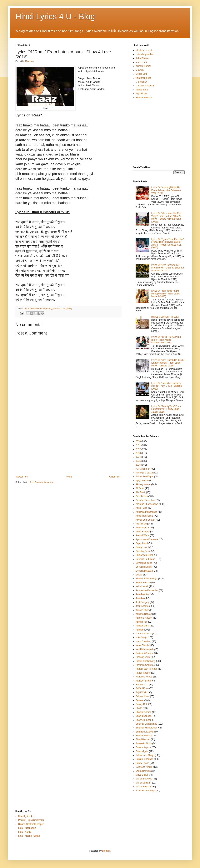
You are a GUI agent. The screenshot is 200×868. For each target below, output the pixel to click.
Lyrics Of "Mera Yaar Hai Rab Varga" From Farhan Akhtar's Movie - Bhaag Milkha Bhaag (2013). (166, 217)
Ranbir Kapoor (143, 673)
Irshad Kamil (142, 586)
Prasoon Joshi (143, 657)
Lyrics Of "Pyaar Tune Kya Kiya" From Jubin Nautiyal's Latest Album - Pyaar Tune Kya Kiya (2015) (168, 243)
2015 (138, 461)
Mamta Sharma (143, 634)
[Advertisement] (68, 447)
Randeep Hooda (144, 677)
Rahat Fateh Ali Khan (146, 669)
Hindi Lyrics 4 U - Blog (55, 16)
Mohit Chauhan (143, 641)
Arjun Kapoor (142, 528)
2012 (138, 449)
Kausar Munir (142, 626)
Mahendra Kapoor (145, 86)
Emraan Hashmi (144, 567)
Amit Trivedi (142, 496)
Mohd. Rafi (141, 62)
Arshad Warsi (142, 535)
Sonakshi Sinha (144, 743)
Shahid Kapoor (143, 716)
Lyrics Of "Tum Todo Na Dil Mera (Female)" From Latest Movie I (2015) (166, 294)
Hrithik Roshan (143, 583)
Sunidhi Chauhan (144, 759)
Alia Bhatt (140, 492)
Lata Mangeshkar (145, 54)
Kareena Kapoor (144, 618)
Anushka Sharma (144, 516)
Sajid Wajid (141, 692)
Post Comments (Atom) (41, 482)
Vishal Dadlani (143, 783)
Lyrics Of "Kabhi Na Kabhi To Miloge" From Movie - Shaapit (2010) (167, 386)
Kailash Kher (142, 610)
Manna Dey (141, 82)
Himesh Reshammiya (147, 579)
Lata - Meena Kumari (29, 836)
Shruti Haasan (143, 739)
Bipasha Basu (143, 551)
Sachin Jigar (142, 685)
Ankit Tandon (36, 309)
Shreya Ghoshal (144, 98)
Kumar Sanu (142, 90)
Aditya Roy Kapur (145, 477)
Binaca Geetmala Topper (31, 824)
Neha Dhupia (142, 645)
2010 (138, 441)
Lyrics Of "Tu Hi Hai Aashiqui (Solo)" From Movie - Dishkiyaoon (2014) (166, 340)
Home (69, 477)
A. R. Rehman (143, 469)
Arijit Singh (141, 94)
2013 (138, 453)
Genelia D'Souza (144, 571)
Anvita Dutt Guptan (145, 520)
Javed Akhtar (142, 594)
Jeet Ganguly (142, 602)
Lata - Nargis (25, 832)
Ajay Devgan (142, 481)
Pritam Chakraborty (145, 661)
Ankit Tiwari (141, 508)
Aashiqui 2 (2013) (145, 473)
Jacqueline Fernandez (147, 590)
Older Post (115, 477)
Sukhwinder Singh (145, 755)
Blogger (106, 851)
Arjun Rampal (143, 532)
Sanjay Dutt (142, 704)
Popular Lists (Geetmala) (31, 820)
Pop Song (48, 309)
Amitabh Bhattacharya (147, 504)
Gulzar (139, 575)
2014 (138, 457)
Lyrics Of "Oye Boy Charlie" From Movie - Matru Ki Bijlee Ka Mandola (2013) (168, 268)
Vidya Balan (142, 775)
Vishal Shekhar (143, 787)
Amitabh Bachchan (145, 500)
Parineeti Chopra (144, 653)
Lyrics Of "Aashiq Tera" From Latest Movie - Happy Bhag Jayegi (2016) (166, 409)
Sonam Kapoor (143, 747)
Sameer (140, 700)
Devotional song (144, 563)
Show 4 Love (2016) (63, 309)
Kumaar (140, 630)
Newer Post (22, 477)
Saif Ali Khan (142, 688)
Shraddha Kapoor (145, 732)
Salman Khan (142, 696)
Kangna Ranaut (144, 614)
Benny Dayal (142, 547)
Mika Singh (141, 637)
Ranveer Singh (143, 681)
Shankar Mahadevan (146, 728)
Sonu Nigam (142, 751)
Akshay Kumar (143, 484)
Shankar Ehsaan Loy (146, 724)
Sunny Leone (142, 763)
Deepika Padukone (145, 559)
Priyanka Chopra (144, 665)
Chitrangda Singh (145, 555)
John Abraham (143, 606)
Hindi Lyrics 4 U (144, 50)
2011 (138, 445)
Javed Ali (140, 598)
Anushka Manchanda (146, 512)
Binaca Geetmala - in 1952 (165, 317)
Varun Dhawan (143, 771)
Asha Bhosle (142, 58)
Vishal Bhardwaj (144, 779)
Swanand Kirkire (144, 767)
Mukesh (140, 70)
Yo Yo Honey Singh (145, 791)
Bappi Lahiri (142, 543)
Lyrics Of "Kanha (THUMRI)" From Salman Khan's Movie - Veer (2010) (166, 190)
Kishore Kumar (143, 66)
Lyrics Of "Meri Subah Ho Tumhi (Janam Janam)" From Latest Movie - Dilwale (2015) (168, 363)
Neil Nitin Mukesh (145, 649)
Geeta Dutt (141, 74)
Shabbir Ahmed (143, 712)
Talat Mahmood (143, 78)
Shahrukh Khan (144, 720)
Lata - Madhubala (27, 828)
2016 (27, 309)
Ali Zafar (140, 488)
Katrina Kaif (142, 622)
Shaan (139, 708)
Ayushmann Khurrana (147, 539)
